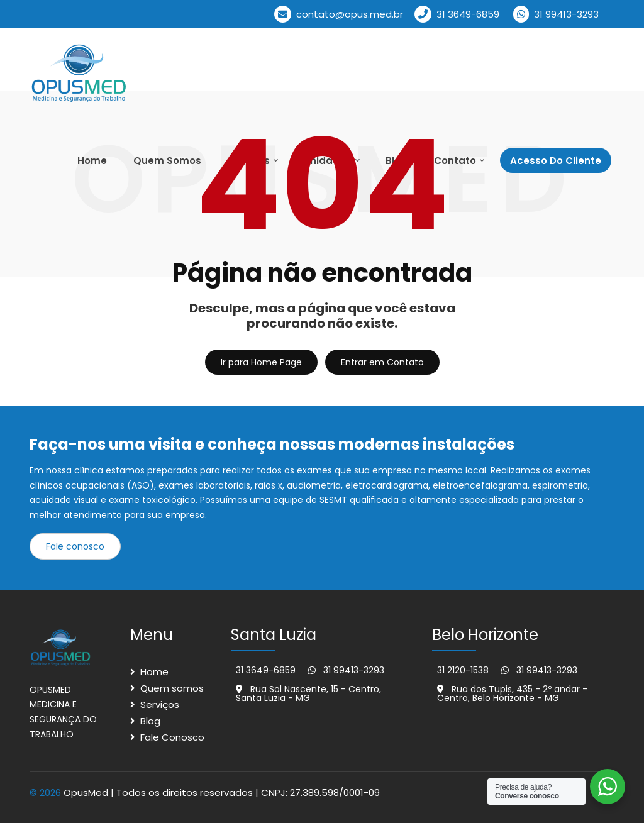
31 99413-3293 (556, 14)
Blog (150, 721)
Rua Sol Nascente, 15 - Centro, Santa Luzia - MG (308, 693)
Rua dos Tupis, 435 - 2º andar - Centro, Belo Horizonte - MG (512, 693)
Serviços (160, 704)
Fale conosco (75, 546)
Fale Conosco (172, 737)
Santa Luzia (274, 635)
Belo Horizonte (485, 635)
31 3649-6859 (457, 14)
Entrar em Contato (382, 362)
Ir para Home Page (261, 362)
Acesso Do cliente (556, 161)
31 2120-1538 (463, 670)
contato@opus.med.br (339, 14)
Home (92, 161)
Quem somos (172, 688)
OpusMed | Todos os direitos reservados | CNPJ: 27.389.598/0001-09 (222, 793)
